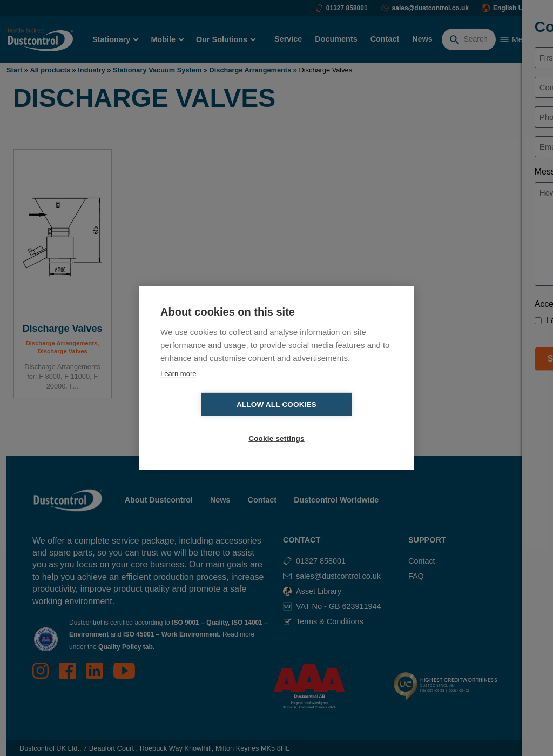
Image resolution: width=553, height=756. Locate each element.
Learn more (178, 390)
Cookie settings (339, 422)
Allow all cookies (214, 422)
